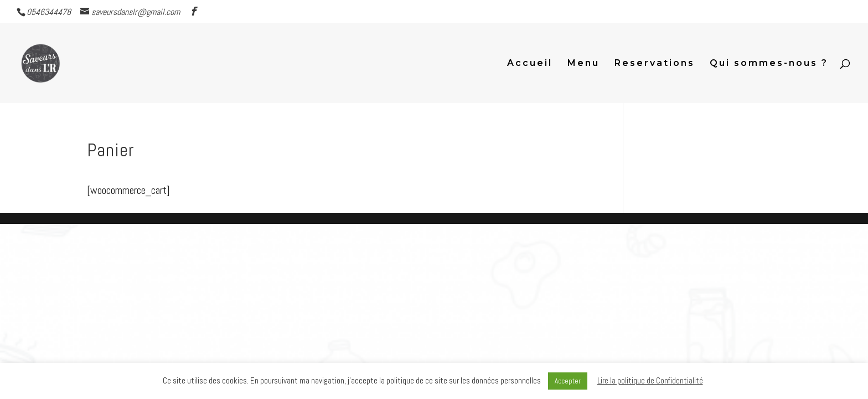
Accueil (530, 64)
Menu (583, 64)
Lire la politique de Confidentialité (650, 380)
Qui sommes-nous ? (769, 64)
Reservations (655, 64)
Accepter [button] (568, 381)
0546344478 (49, 12)
